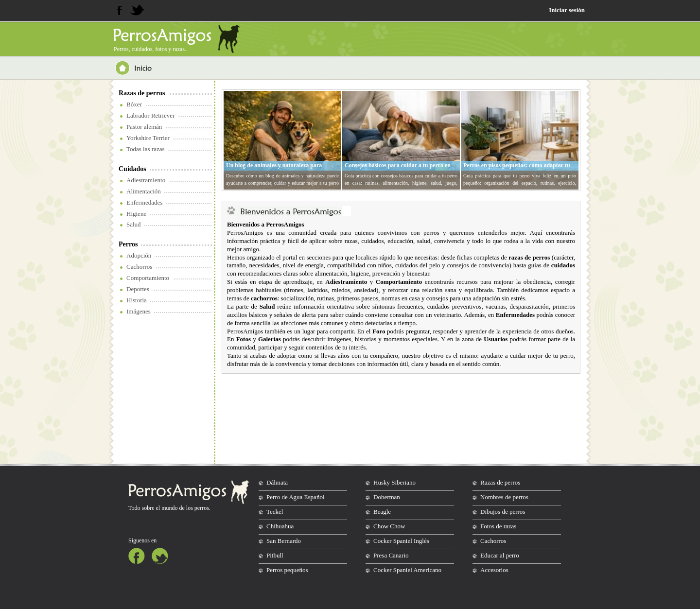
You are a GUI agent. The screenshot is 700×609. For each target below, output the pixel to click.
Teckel (275, 512)
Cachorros (139, 267)
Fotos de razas (498, 526)
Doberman (387, 497)
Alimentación (144, 191)
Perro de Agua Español (296, 497)
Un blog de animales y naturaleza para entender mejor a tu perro (274, 169)
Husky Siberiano (394, 482)
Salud (134, 224)
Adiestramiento (146, 180)
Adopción (139, 255)
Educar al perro (500, 555)
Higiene (136, 214)
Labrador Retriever (150, 115)
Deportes (138, 289)
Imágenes (139, 311)
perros (202, 508)
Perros (128, 244)
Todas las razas (146, 149)
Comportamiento (148, 278)
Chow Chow (389, 526)
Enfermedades (144, 202)
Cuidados (132, 169)
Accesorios (494, 570)
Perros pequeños (287, 570)
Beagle (382, 512)
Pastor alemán (144, 127)
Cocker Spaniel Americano (407, 570)
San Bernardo (284, 541)
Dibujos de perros (503, 512)
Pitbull (275, 555)
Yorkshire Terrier (148, 138)
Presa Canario (391, 555)
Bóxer (134, 104)
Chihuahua (280, 526)
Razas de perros (142, 93)
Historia (137, 300)
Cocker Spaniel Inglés (401, 541)
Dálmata (277, 482)
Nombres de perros (504, 497)
